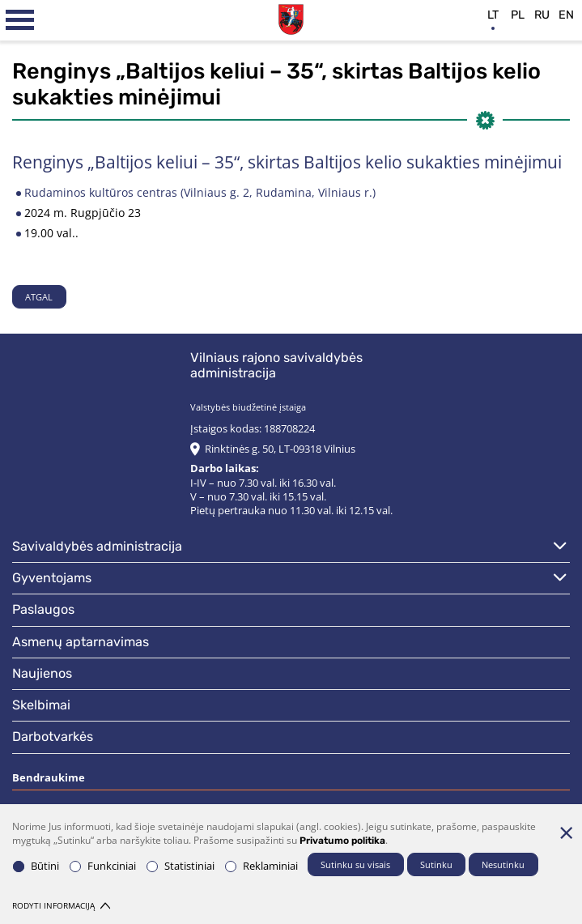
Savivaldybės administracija (97, 546)
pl (518, 15)
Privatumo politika (342, 841)
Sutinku (436, 864)
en (566, 15)
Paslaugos (43, 609)
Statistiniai (181, 866)
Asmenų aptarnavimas (81, 642)
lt (493, 15)
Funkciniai (103, 866)
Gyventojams (52, 578)
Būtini (36, 866)
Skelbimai (41, 705)
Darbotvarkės (53, 737)
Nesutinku (503, 864)
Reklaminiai (261, 866)
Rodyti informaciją (61, 906)
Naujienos (42, 673)
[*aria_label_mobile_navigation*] (20, 20)
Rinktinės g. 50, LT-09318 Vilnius (280, 449)
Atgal (39, 297)
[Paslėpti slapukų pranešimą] (566, 832)
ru (542, 15)
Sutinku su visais (355, 864)
